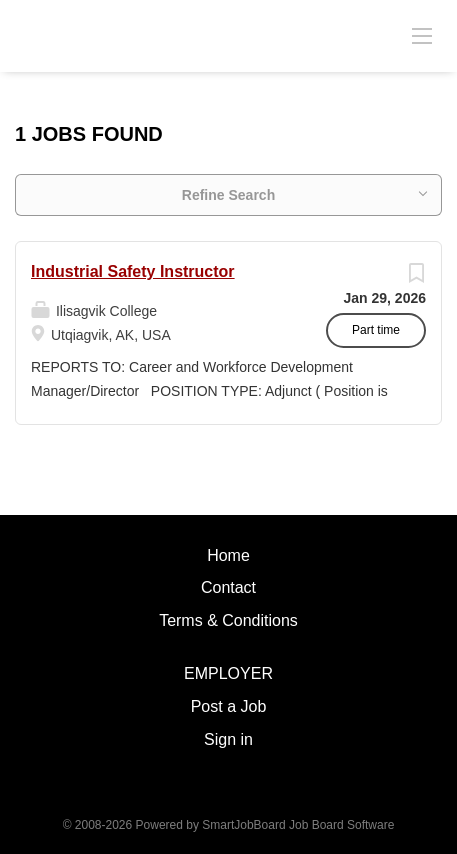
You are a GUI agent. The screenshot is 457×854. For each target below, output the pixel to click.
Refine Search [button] (228, 195)
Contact (228, 587)
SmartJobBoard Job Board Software (298, 825)
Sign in (228, 739)
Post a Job (229, 706)
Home (228, 555)
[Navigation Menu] (422, 35)
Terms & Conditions (228, 620)
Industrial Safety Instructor (133, 271)
